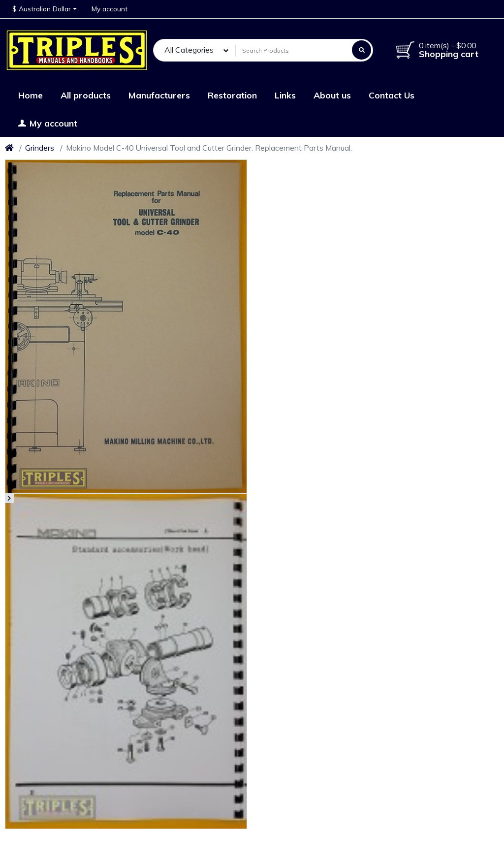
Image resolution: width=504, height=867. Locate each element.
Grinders (40, 148)
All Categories (189, 50)
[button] (45, 9)
